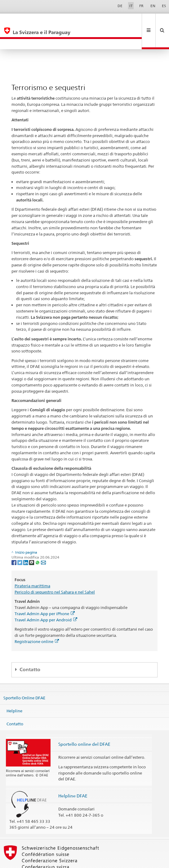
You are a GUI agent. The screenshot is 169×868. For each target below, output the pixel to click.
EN (153, 6)
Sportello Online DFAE (24, 677)
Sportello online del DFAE (84, 723)
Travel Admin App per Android (46, 599)
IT (131, 6)
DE (120, 6)
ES (164, 6)
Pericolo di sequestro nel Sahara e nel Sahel (55, 571)
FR (141, 6)
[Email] (43, 541)
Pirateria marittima (32, 565)
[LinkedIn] (26, 541)
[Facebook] (14, 541)
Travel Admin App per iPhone (45, 593)
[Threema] (32, 541)
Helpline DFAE (73, 775)
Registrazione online (37, 621)
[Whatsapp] (38, 541)
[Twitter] (20, 541)
